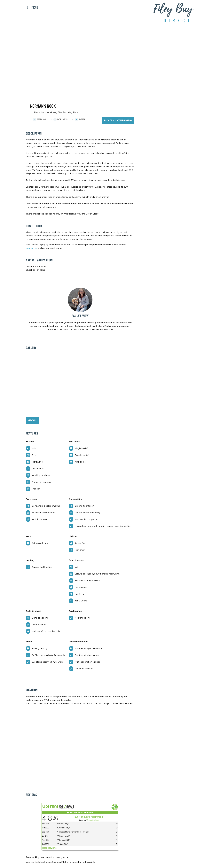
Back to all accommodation (119, 120)
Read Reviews (49, 848)
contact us (31, 248)
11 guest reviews (92, 820)
